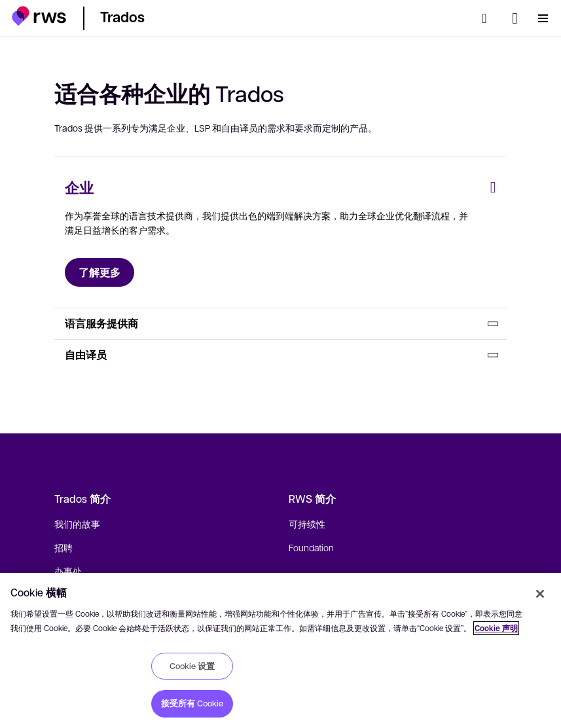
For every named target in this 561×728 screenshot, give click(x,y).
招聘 (63, 547)
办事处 (68, 571)
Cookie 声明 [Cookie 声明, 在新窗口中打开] (496, 628)
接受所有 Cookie (192, 703)
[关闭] (540, 594)
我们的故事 (77, 524)
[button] (39, 16)
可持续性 (307, 524)
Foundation (311, 547)
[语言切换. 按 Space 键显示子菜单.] (515, 18)
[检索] (488, 18)
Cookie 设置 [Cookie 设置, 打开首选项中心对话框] (192, 666)
